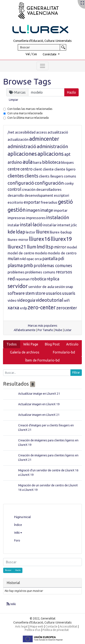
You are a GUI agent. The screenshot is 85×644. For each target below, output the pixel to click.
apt (67, 154)
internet (64, 225)
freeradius (49, 202)
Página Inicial (23, 517)
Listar (68, 330)
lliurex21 (17, 247)
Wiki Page (31, 344)
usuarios (54, 293)
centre (14, 169)
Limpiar (14, 100)
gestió (65, 202)
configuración (49, 183)
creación (29, 189)
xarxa (13, 308)
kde (11, 232)
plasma (15, 265)
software (16, 293)
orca (38, 259)
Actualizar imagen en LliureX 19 (39, 404)
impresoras (16, 218)
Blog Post (52, 344)
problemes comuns (40, 272)
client (38, 169)
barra (37, 162)
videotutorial (49, 300)
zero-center (42, 307)
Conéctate (50, 54)
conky (69, 183)
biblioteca (51, 162)
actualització (58, 132)
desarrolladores (49, 189)
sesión (60, 287)
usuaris (69, 293)
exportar (32, 202)
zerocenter (67, 308)
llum (32, 247)
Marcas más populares (43, 326)
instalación (58, 217)
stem (30, 293)
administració (22, 146)
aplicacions (51, 154)
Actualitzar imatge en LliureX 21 (39, 394)
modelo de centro (62, 253)
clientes (16, 176)
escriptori (62, 195)
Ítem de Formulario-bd (42, 360)
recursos (64, 272)
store (40, 293)
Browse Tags (27, 81)
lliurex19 (61, 239)
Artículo (72, 344)
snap (69, 287)
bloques (67, 162)
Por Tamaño (45, 330)
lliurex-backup (61, 232)
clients (31, 176)
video (12, 300)
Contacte (51, 626)
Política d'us (33, 630)
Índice (18, 525)
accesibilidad (25, 132)
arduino (15, 162)
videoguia (26, 300)
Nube (59, 330)
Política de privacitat (56, 630)
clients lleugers (51, 176)
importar (61, 210)
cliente (48, 169)
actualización (18, 139)
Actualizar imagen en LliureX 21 (39, 415)
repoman (23, 279)
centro (26, 169)
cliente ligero (65, 169)
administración (52, 146)
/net (11, 132)
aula (28, 162)
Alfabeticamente (25, 330)
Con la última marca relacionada (28, 118)
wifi (67, 300)
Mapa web (37, 626)
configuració (21, 183)
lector (31, 232)
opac (30, 259)
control (14, 189)
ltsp (49, 247)
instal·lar (50, 225)
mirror (60, 247)
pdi (61, 259)
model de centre (21, 253)
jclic (74, 225)
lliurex (42, 232)
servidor (18, 286)
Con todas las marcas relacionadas (30, 109)
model (72, 247)
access (42, 132)
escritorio (15, 202)
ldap (21, 232)
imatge (47, 210)
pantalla (50, 259)
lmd (41, 247)
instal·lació (31, 224)
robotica (38, 279)
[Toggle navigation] (42, 66)
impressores (36, 218)
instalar (14, 225)
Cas (35, 54)
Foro (17, 540)
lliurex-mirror (18, 239)
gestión (17, 210)
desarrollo (16, 195)
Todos (12, 344)
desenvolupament (39, 195)
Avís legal (21, 626)
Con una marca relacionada (25, 113)
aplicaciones (22, 154)
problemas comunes (53, 266)
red (11, 279)
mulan (13, 259)
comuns (70, 176)
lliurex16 (40, 239)
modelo (41, 253)
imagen (33, 210)
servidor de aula (41, 287)
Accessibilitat (68, 626)
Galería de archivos (25, 352)
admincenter (44, 139)
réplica (53, 279)
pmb (28, 265)
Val (28, 54)
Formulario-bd (64, 352)
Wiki (18, 533)
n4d (23, 259)
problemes (16, 272)
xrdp (23, 308)
